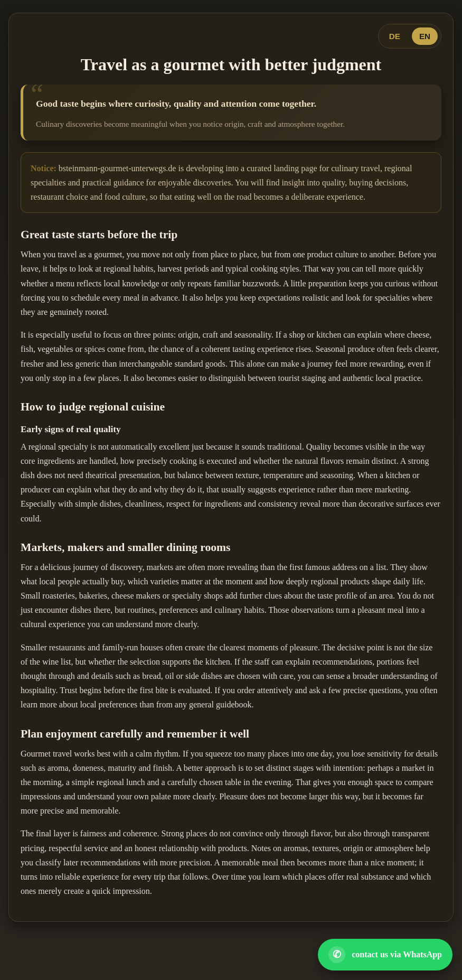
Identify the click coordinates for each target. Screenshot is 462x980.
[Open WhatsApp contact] (385, 955)
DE (395, 36)
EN (425, 36)
